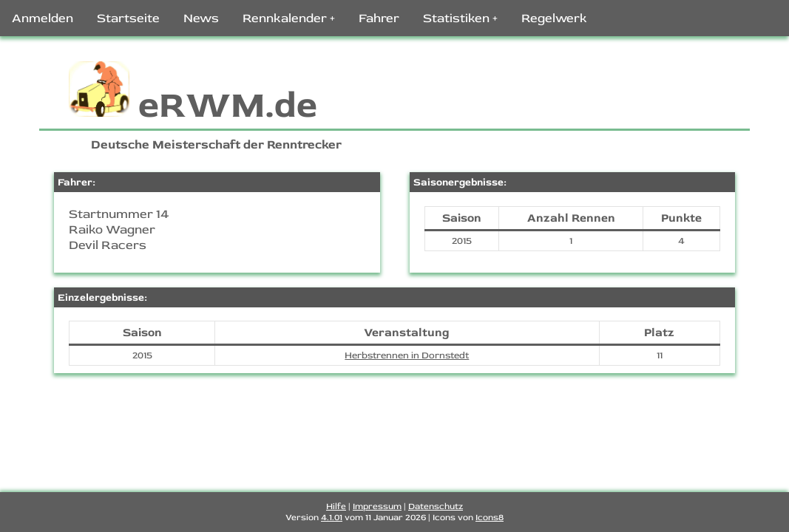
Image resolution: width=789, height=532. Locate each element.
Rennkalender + (289, 18)
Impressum (377, 507)
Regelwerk (554, 18)
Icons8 (490, 518)
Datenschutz (436, 507)
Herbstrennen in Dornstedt (407, 355)
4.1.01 (332, 518)
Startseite (128, 18)
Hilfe (336, 507)
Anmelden (43, 18)
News (201, 18)
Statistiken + (460, 18)
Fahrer (379, 18)
